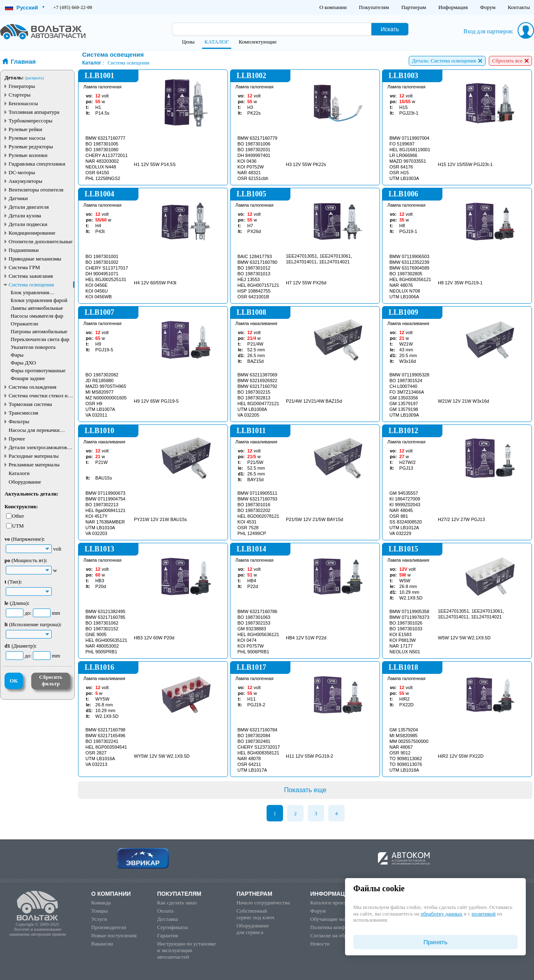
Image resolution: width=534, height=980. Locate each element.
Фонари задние (28, 378)
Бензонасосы (23, 103)
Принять (436, 942)
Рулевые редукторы (31, 146)
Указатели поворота (33, 347)
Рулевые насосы (27, 138)
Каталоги (19, 473)
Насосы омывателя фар (37, 316)
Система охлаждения (32, 387)
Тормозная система (30, 404)
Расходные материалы (34, 456)
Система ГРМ (24, 267)
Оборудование (25, 482)
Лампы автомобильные (37, 308)
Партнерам (414, 7)
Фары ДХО (23, 363)
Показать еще (305, 790)
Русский (25, 8)
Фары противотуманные (38, 370)
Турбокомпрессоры (30, 121)
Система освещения (31, 285)
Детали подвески (28, 224)
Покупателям (374, 7)
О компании (333, 7)
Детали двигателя (29, 207)
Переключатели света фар (40, 339)
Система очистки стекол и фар (38, 395)
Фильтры (19, 421)
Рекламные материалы (34, 465)
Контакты (519, 7)
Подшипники (24, 250)
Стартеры (20, 95)
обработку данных (441, 914)
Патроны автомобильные (39, 331)
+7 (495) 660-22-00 (73, 7)
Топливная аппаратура (34, 112)
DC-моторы (22, 172)
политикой (483, 914)
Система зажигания (31, 276)
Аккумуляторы (25, 181)
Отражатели (24, 324)
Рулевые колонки (28, 155)
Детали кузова (25, 216)
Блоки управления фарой (39, 300)
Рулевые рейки (25, 129)
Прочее (17, 439)
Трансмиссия (23, 413)
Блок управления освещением (30, 292)
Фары (17, 355)
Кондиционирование (32, 233)
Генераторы (22, 86)
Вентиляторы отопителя (36, 190)
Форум (488, 7)
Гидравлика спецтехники (37, 164)
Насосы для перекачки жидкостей (34, 430)
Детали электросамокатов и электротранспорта (40, 447)
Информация (453, 7)
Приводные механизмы (35, 259)
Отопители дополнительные (41, 241)
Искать (390, 29)
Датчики (18, 198)
